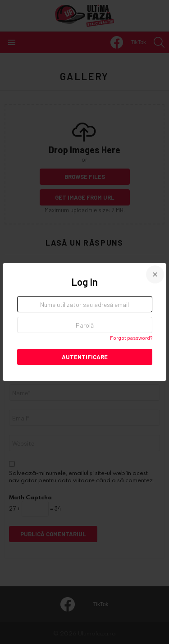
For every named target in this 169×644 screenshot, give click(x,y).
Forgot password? (131, 338)
